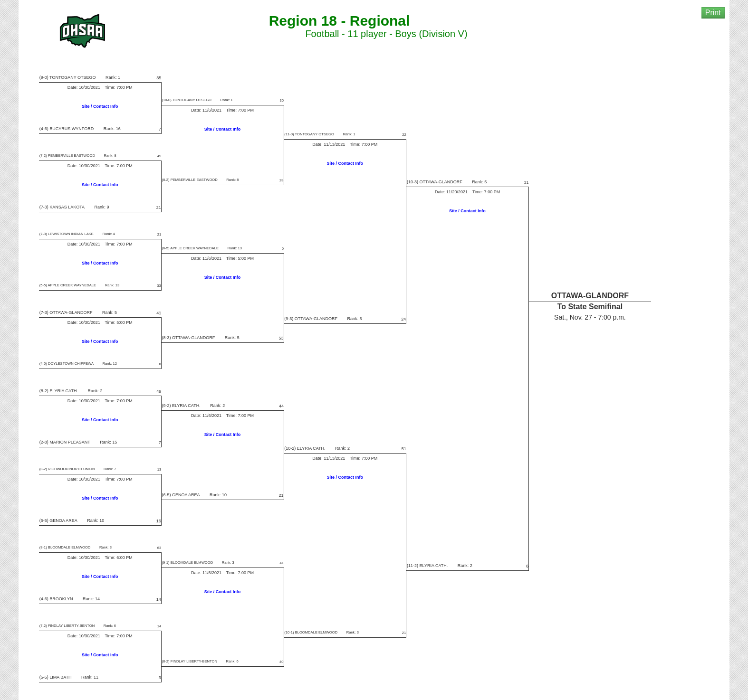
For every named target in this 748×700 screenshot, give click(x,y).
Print (713, 13)
